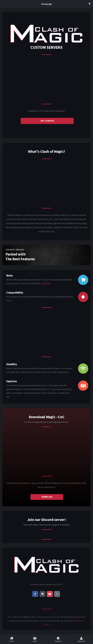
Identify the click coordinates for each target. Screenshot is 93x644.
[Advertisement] (46, 82)
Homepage (46, 4)
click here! (46, 283)
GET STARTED (47, 121)
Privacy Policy (46, 609)
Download (47, 497)
